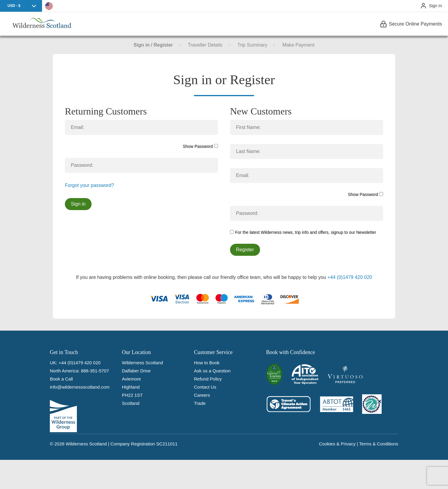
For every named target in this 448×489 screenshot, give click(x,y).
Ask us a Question (212, 371)
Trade (200, 403)
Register (245, 250)
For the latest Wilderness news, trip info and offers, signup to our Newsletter (303, 232)
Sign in (78, 204)
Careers (202, 395)
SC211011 (167, 444)
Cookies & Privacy (337, 444)
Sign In (435, 6)
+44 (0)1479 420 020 (350, 277)
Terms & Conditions (379, 444)
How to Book (207, 363)
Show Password (200, 146)
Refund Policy (208, 379)
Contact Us (205, 387)
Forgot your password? (89, 185)
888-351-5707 (95, 371)
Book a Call (61, 379)
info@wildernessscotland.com (80, 387)
